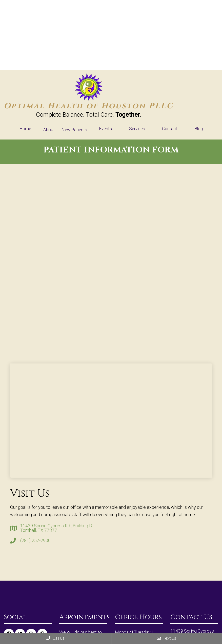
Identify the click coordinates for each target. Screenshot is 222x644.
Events (105, 129)
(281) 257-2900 (35, 541)
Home (25, 129)
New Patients (74, 130)
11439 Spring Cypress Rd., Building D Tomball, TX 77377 (56, 528)
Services (137, 129)
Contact (170, 129)
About (49, 130)
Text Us (166, 638)
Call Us (55, 638)
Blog (199, 129)
